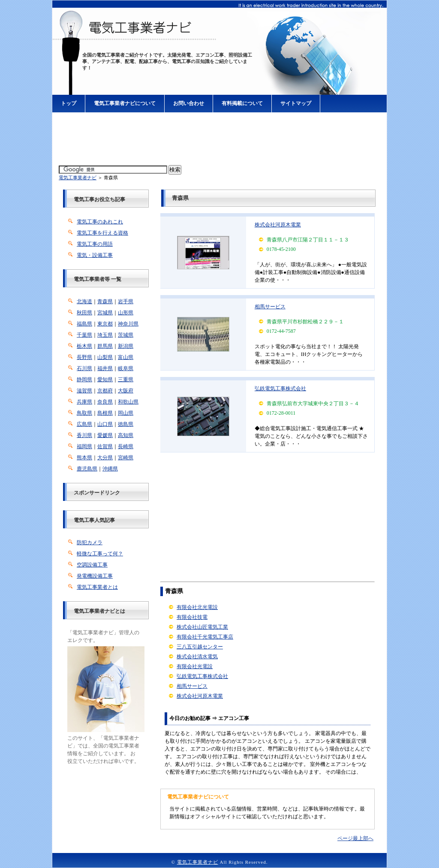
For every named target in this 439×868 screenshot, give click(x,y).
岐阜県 (126, 368)
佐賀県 (105, 446)
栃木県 (84, 346)
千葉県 (84, 335)
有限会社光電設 (195, 666)
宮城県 (105, 313)
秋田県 (84, 313)
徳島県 (126, 424)
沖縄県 (110, 469)
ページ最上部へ (355, 838)
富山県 (126, 357)
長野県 (84, 357)
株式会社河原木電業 (278, 225)
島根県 (105, 413)
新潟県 (126, 346)
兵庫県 (84, 402)
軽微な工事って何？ (100, 554)
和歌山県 (128, 402)
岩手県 (126, 301)
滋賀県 (84, 391)
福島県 (84, 324)
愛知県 (105, 380)
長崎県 (126, 446)
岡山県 (126, 413)
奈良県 (105, 402)
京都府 (105, 391)
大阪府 (126, 391)
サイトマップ (296, 103)
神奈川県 (128, 324)
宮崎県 (126, 458)
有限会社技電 (192, 617)
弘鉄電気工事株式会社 (280, 389)
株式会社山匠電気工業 (202, 627)
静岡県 (84, 380)
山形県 (126, 313)
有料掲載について (242, 103)
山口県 (105, 424)
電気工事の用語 (95, 244)
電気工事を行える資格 (102, 233)
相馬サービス (270, 307)
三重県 (126, 380)
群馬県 (105, 346)
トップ (69, 103)
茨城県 (126, 335)
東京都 (105, 324)
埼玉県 (105, 335)
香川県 (84, 435)
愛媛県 (105, 435)
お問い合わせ (189, 103)
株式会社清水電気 (197, 657)
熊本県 (84, 458)
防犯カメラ (90, 542)
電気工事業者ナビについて (125, 103)
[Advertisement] (219, 139)
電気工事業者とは (97, 587)
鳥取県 (84, 413)
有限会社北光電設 (197, 607)
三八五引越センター (200, 647)
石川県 (84, 368)
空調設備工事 (92, 565)
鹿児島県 (87, 469)
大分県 (105, 458)
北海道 (84, 301)
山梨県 (105, 357)
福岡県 (84, 446)
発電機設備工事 (95, 576)
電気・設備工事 (95, 255)
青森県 (105, 301)
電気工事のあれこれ (100, 222)
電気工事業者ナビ (78, 178)
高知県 (126, 435)
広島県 (84, 424)
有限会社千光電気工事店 (205, 637)
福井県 (105, 368)
